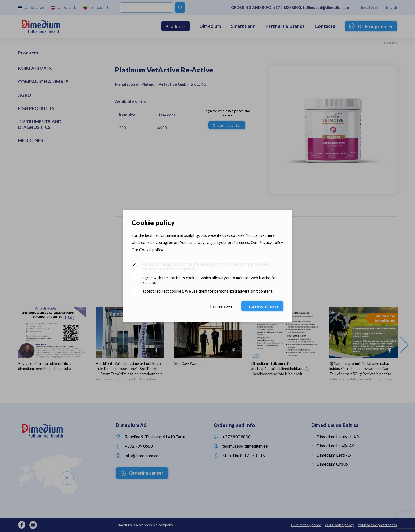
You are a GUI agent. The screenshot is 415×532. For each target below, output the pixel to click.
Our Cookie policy (147, 250)
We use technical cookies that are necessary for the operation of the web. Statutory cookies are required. (205, 266)
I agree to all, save (262, 306)
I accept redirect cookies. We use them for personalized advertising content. (207, 291)
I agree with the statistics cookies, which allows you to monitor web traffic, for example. (209, 280)
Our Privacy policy (267, 242)
